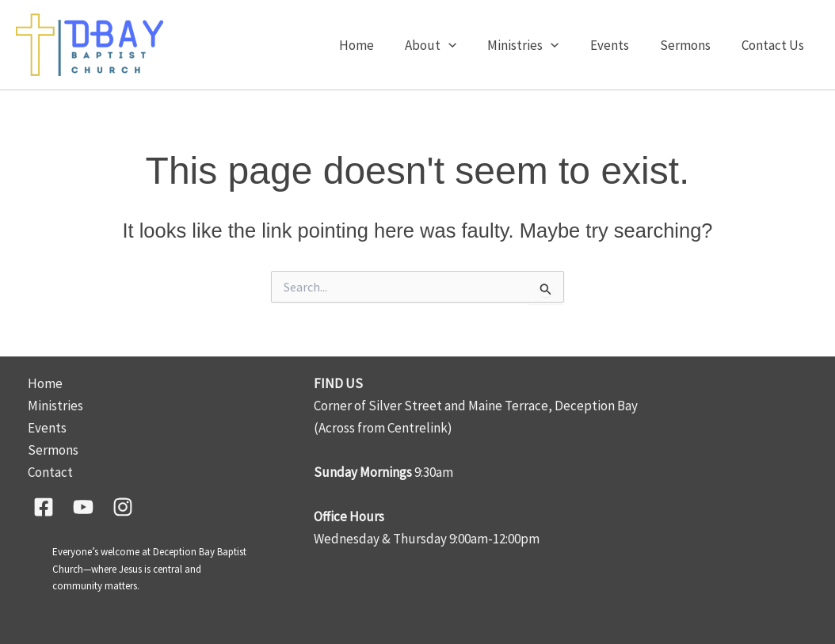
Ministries (537, 45)
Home (379, 45)
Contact (50, 472)
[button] (467, 45)
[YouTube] (83, 507)
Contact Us (774, 45)
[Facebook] (44, 507)
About (449, 45)
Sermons (691, 45)
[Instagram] (123, 507)
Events (619, 45)
